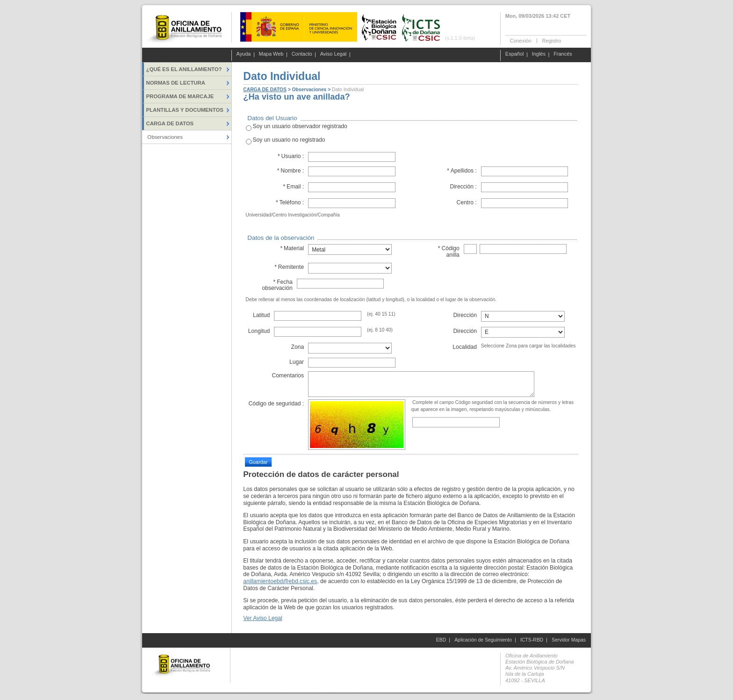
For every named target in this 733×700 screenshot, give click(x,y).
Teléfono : (290, 202)
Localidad (465, 347)
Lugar (297, 362)
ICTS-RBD (532, 640)
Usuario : (291, 156)
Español (515, 54)
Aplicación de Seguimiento (483, 640)
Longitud (259, 331)
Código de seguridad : (276, 404)
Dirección (465, 315)
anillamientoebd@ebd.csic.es (280, 581)
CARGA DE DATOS (265, 90)
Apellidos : (462, 171)
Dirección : (463, 187)
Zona (297, 347)
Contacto (302, 54)
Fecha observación (277, 285)
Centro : (467, 202)
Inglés (539, 54)
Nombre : (290, 171)
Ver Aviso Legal (262, 618)
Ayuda (244, 54)
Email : (293, 187)
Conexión (521, 40)
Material (292, 248)
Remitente (289, 267)
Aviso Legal (334, 54)
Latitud (261, 315)
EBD (441, 640)
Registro (551, 40)
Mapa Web (271, 54)
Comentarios (288, 375)
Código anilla (449, 251)
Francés (563, 54)
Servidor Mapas (569, 640)
